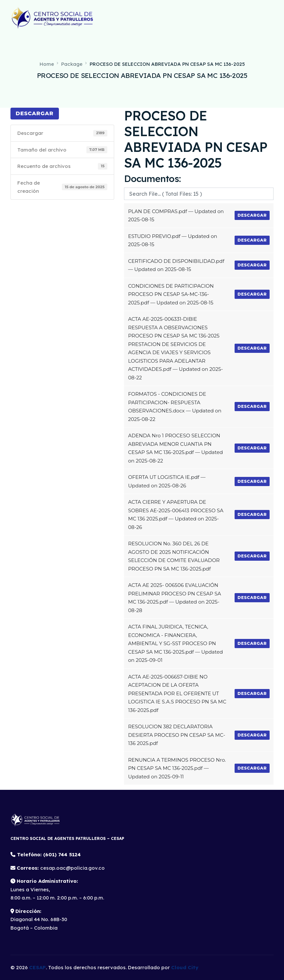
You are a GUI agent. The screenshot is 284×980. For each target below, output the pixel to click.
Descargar (35, 113)
